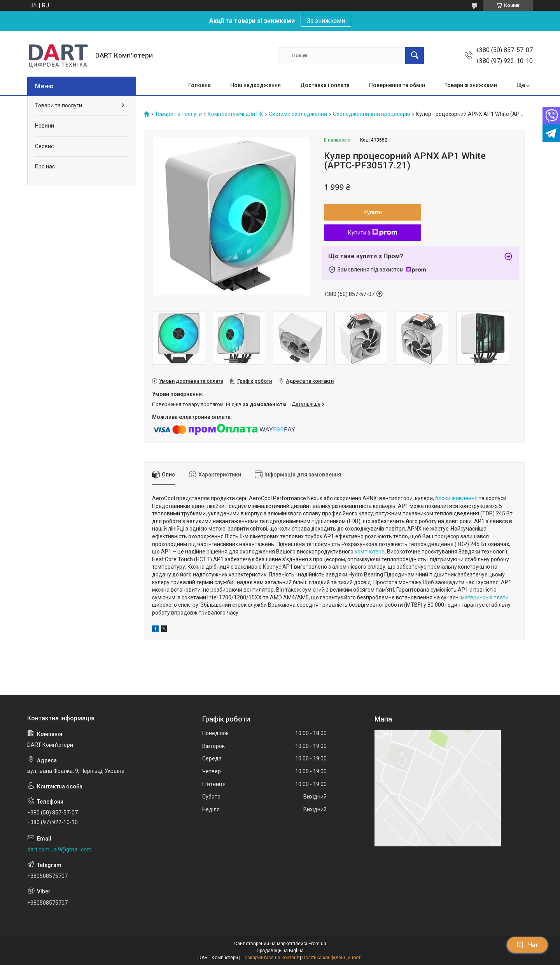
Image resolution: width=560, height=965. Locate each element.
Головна (199, 85)
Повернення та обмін (397, 85)
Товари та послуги (178, 114)
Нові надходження (255, 85)
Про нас (45, 166)
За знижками (326, 21)
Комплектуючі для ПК (235, 114)
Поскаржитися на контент (270, 958)
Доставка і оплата (325, 85)
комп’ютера (370, 552)
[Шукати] (415, 56)
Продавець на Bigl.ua (280, 951)
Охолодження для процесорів (372, 114)
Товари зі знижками (471, 85)
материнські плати (485, 597)
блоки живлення (456, 498)
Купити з (373, 233)
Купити (373, 212)
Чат (527, 945)
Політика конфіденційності (332, 958)
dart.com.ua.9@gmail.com (59, 849)
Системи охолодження (298, 114)
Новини (45, 126)
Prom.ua (317, 944)
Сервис (44, 146)
